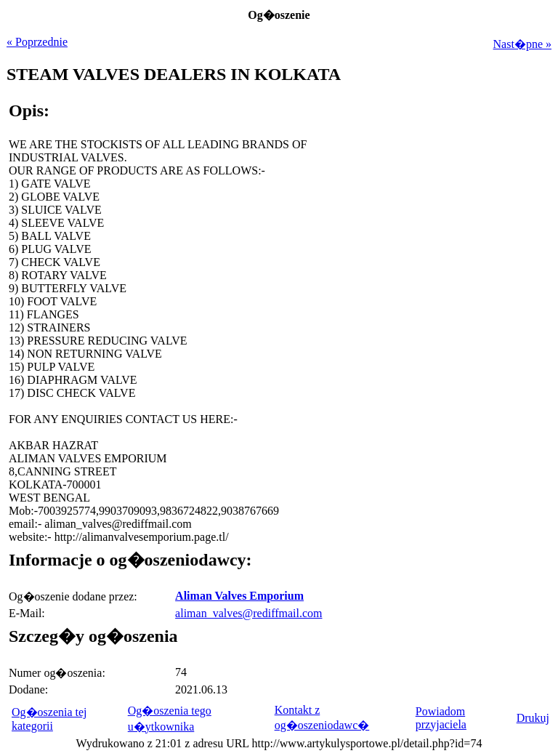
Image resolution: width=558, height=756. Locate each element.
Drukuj (533, 718)
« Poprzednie (37, 42)
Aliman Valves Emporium (239, 596)
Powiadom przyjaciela (441, 718)
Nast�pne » (522, 44)
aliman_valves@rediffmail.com (248, 613)
